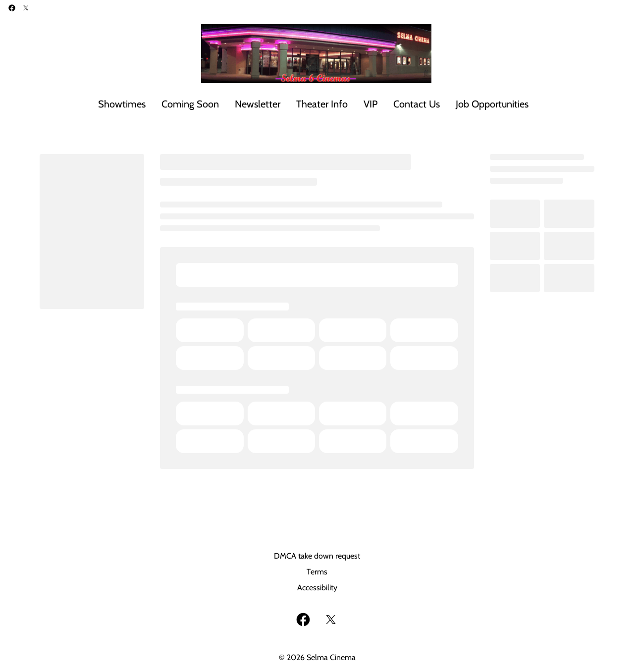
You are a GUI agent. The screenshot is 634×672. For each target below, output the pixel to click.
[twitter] (26, 8)
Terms (317, 572)
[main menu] (313, 104)
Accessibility (317, 588)
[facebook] (12, 8)
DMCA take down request (317, 556)
